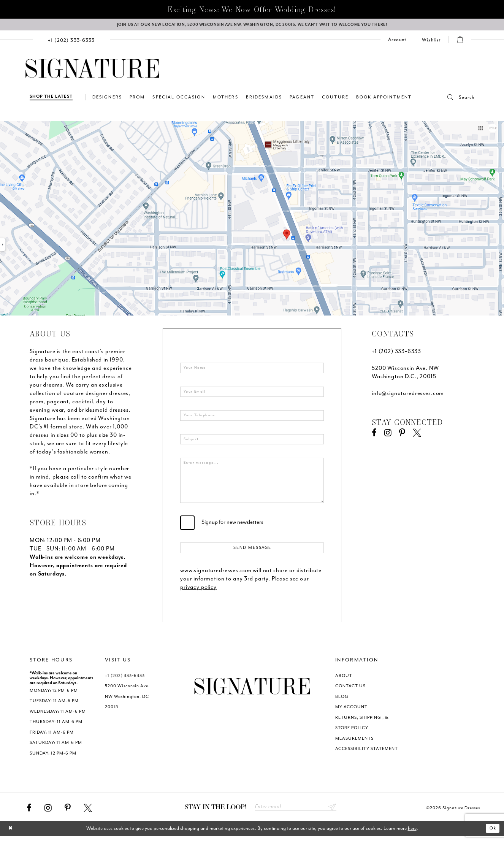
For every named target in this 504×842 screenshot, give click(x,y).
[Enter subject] (252, 443)
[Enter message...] (252, 485)
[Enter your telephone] (252, 419)
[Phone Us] (71, 42)
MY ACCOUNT (351, 712)
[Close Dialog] (12, 835)
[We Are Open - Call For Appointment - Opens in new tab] (252, 25)
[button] (454, 99)
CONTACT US (350, 691)
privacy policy (198, 592)
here (412, 835)
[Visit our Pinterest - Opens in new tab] (402, 435)
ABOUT (344, 680)
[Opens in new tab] (252, 220)
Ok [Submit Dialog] (492, 835)
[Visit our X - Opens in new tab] (417, 435)
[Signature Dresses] (92, 71)
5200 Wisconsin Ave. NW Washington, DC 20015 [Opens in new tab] (127, 701)
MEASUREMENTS (354, 743)
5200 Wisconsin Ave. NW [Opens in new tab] (405, 370)
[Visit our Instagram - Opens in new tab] (388, 435)
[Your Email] (252, 395)
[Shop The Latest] (51, 99)
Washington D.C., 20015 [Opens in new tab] (404, 379)
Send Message (252, 552)
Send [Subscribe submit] (332, 813)
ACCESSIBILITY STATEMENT (367, 754)
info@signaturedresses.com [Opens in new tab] (408, 396)
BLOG (342, 701)
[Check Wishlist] (431, 42)
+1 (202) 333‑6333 (396, 354)
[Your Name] (252, 370)
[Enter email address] (296, 813)
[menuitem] (71, 42)
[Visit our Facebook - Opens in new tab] (374, 435)
